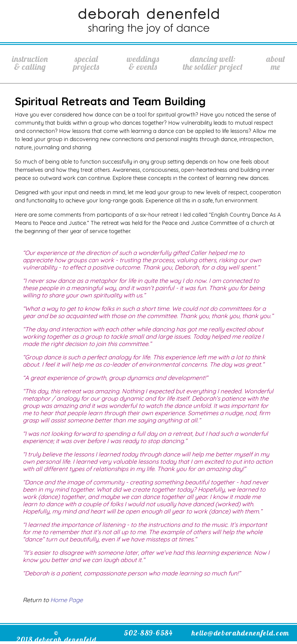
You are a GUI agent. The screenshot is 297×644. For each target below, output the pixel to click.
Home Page (67, 600)
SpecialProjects (86, 63)
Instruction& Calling (30, 63)
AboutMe (276, 63)
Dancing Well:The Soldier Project (213, 63)
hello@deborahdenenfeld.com (240, 633)
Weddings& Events (143, 63)
